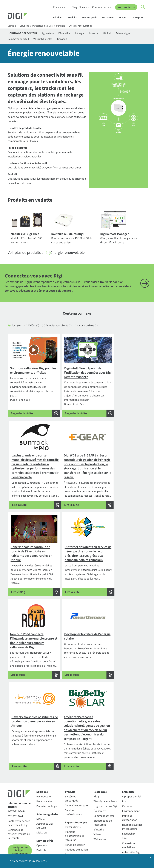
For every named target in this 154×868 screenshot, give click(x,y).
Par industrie (44, 760)
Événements (101, 775)
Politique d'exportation (130, 782)
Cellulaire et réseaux (77, 769)
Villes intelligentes (46, 40)
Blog (74, 7)
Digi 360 (41, 783)
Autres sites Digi (131, 816)
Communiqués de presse (132, 823)
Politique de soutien (76, 813)
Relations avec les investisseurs (132, 790)
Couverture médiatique (129, 809)
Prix (124, 765)
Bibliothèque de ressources (103, 786)
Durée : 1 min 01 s (30, 391)
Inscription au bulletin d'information (20, 814)
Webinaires (100, 803)
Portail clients (73, 791)
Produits (74, 17)
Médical (116, 34)
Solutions (59, 17)
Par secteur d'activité (44, 26)
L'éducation (70, 34)
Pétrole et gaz (133, 34)
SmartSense (43, 819)
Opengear (42, 809)
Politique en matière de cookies (60, 853)
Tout (17, 330)
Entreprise (139, 17)
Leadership (128, 797)
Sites (125, 802)
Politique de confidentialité (23, 853)
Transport (67, 40)
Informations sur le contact (19, 769)
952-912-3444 (15, 780)
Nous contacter (126, 7)
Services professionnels (73, 776)
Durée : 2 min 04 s (77, 391)
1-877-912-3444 (16, 775)
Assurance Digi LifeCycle (45, 790)
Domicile (12, 26)
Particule (41, 814)
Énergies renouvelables (83, 26)
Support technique (76, 786)
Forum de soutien (75, 809)
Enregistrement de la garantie (77, 825)
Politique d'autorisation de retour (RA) (75, 800)
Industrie (101, 34)
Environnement (131, 775)
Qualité (126, 830)
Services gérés (91, 17)
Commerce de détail (19, 40)
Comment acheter (102, 7)
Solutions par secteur (24, 34)
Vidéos (35, 330)
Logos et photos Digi (105, 770)
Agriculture (52, 34)
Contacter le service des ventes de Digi (19, 787)
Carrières (127, 770)
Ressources (109, 17)
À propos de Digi (131, 760)
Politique (86, 853)
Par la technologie (47, 770)
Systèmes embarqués (71, 762)
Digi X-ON (42, 796)
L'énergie (63, 26)
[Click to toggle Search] (143, 7)
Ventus (40, 824)
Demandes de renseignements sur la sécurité (19, 798)
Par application (45, 765)
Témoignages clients (62, 330)
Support (125, 17)
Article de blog (93, 330)
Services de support (76, 818)
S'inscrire (85, 7)
